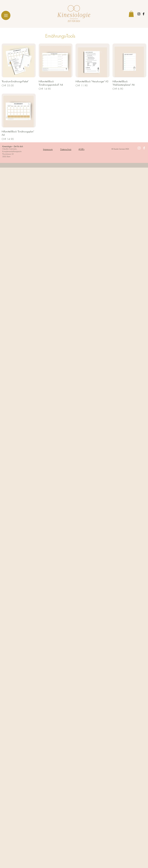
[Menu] (6, 15)
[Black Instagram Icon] (139, 14)
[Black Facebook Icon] (144, 14)
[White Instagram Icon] (139, 148)
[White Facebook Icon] (144, 148)
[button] (131, 14)
